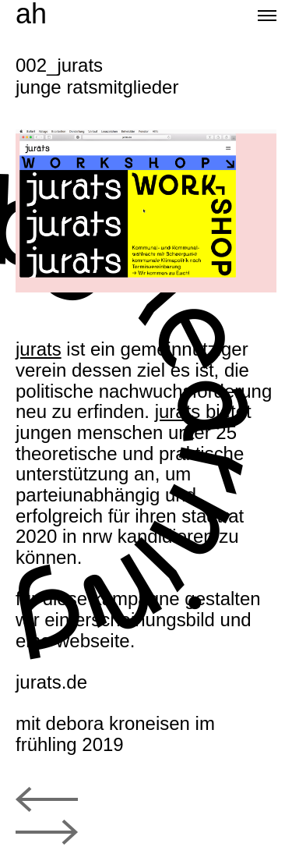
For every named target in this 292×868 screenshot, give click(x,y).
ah (31, 14)
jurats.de (51, 682)
